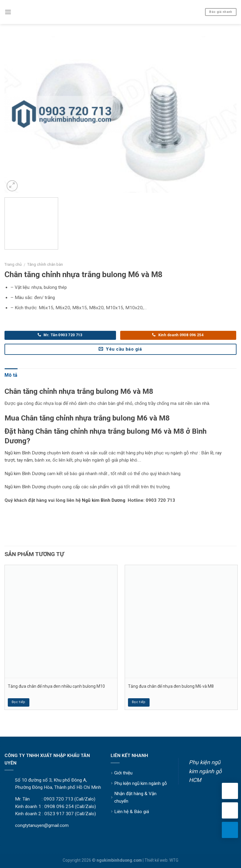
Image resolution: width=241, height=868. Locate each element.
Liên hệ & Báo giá (132, 812)
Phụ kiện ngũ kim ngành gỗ (141, 783)
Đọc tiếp (19, 702)
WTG (174, 860)
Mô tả (11, 375)
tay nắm (25, 460)
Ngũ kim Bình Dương (25, 453)
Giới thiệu (123, 773)
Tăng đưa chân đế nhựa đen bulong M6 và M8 (171, 686)
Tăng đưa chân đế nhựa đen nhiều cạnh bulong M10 (56, 686)
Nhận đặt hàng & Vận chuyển (135, 797)
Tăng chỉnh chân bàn (45, 264)
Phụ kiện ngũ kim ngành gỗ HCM (205, 771)
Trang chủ (13, 264)
